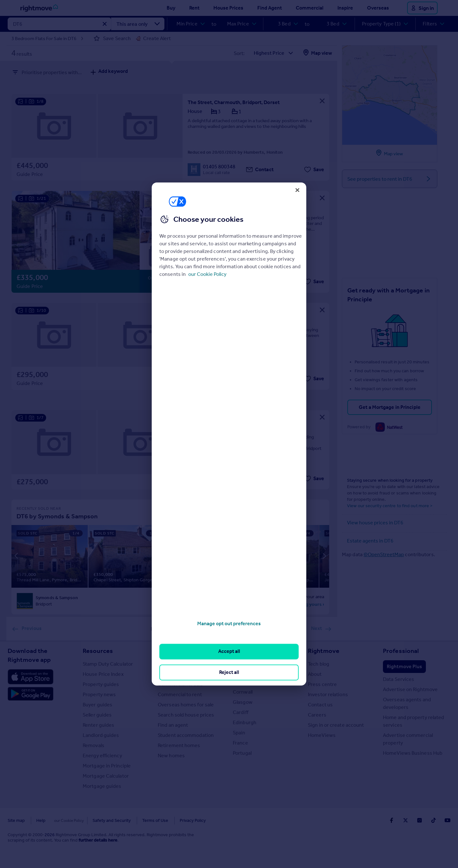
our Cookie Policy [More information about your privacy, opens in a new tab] (207, 274)
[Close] (297, 190)
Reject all (229, 672)
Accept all (229, 651)
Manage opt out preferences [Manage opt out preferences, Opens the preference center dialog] (229, 623)
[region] (229, 434)
